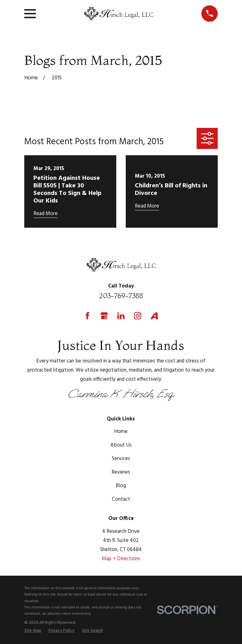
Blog (121, 486)
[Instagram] (138, 316)
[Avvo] (154, 316)
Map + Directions (121, 559)
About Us (121, 445)
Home (121, 432)
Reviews (121, 472)
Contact (121, 499)
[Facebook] (87, 316)
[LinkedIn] (121, 316)
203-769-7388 (121, 296)
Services (121, 459)
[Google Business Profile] (104, 316)
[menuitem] (33, 631)
